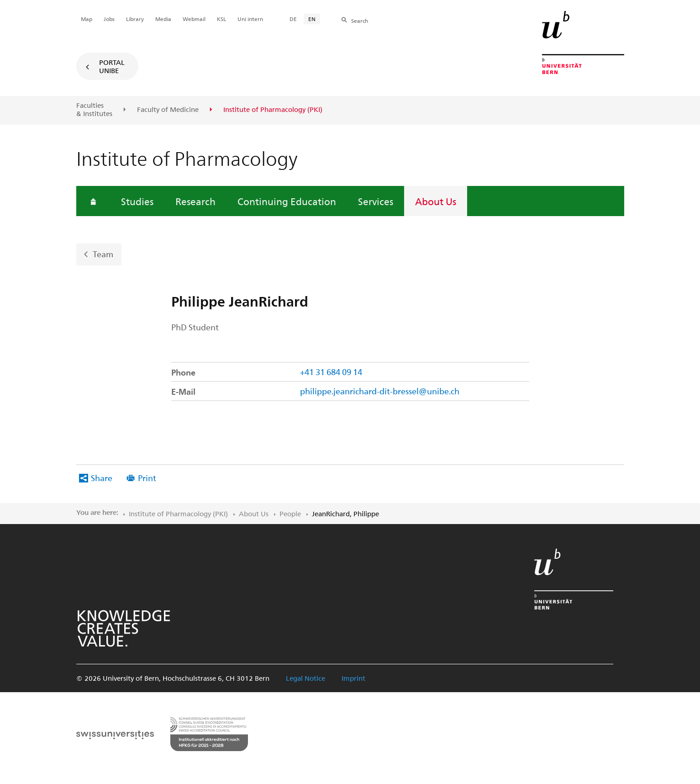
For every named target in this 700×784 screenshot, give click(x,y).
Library (135, 19)
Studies (137, 201)
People (290, 514)
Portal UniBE (112, 66)
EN (312, 19)
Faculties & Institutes (94, 109)
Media (163, 19)
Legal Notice (305, 678)
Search (360, 21)
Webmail (194, 19)
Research (195, 201)
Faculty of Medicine (168, 110)
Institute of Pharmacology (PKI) (178, 514)
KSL (221, 19)
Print (147, 478)
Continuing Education (287, 201)
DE (293, 19)
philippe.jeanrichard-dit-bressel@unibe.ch (380, 391)
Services (376, 201)
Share (102, 478)
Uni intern (250, 19)
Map (87, 19)
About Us (436, 201)
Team (103, 254)
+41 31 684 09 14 (331, 372)
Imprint (353, 678)
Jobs (109, 19)
